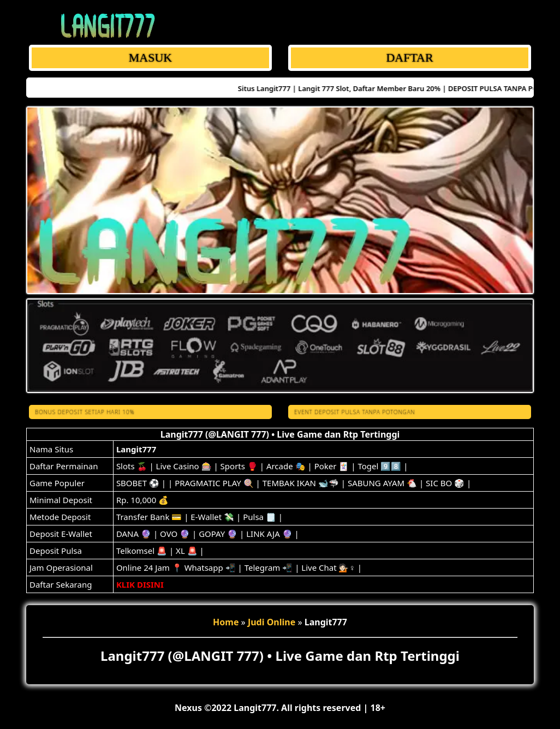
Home (226, 622)
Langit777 (136, 449)
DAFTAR (409, 58)
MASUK (150, 58)
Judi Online (272, 622)
